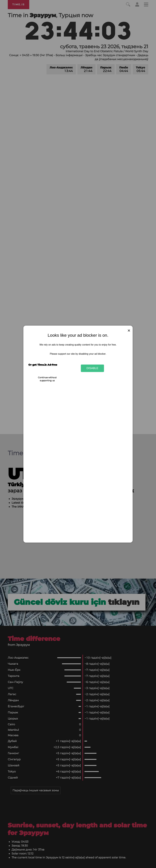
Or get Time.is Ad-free (43, 365)
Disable (92, 368)
